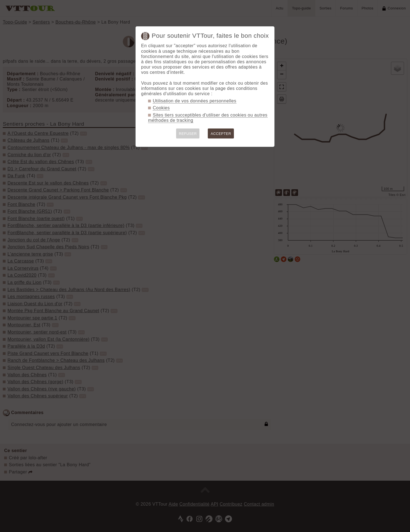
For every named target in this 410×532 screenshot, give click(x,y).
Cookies (161, 108)
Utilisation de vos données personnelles (195, 101)
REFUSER (188, 134)
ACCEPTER (221, 134)
